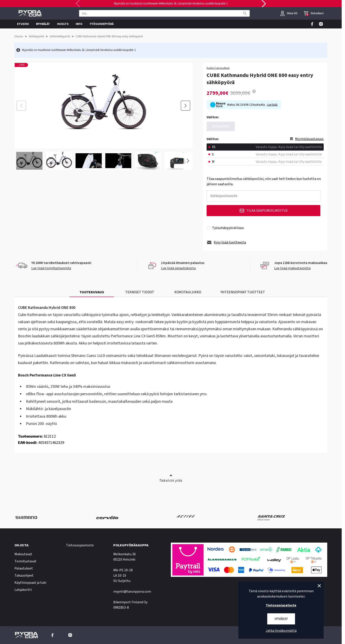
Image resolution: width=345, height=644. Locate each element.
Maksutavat (23, 554)
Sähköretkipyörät (60, 36)
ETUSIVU (23, 24)
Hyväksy (281, 619)
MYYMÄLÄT (43, 24)
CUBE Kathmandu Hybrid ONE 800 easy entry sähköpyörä (109, 36)
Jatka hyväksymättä (281, 631)
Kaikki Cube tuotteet (218, 68)
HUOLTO (63, 24)
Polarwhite (221, 126)
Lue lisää (272, 105)
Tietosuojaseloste (80, 545)
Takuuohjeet (24, 576)
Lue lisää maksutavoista (292, 268)
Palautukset (24, 568)
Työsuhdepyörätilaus (228, 228)
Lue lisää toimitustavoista (51, 268)
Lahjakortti (23, 590)
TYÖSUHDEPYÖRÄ (102, 24)
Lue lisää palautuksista (178, 268)
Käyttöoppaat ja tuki (30, 583)
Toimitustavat (25, 561)
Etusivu (19, 36)
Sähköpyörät (36, 36)
